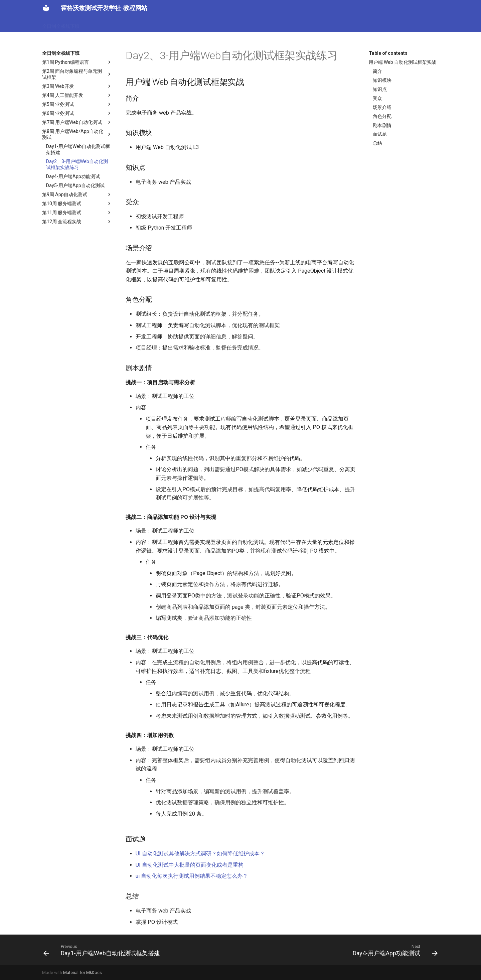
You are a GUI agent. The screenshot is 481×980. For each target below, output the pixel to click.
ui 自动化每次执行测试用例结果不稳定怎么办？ (192, 876)
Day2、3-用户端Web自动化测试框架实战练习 (77, 164)
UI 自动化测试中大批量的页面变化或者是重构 (190, 865)
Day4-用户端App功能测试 (73, 176)
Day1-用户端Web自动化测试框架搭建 (78, 149)
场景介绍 (382, 107)
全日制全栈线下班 (61, 24)
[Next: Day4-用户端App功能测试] (394, 950)
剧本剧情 (382, 125)
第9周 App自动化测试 (77, 194)
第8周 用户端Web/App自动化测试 (77, 134)
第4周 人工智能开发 (77, 95)
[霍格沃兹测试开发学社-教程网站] (46, 8)
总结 (377, 143)
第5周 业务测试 (77, 104)
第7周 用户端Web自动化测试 (77, 122)
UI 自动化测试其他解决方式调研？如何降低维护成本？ (200, 854)
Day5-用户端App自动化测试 (75, 185)
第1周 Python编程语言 (77, 62)
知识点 (380, 89)
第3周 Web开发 (77, 86)
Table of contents (388, 53)
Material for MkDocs (83, 972)
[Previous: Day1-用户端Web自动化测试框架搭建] (103, 950)
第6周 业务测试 (77, 113)
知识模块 (382, 80)
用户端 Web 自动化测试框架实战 (403, 62)
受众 (377, 98)
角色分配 (382, 116)
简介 (377, 71)
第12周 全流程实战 (77, 222)
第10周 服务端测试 (77, 203)
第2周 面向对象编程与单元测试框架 (77, 74)
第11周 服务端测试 (77, 213)
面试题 (380, 134)
